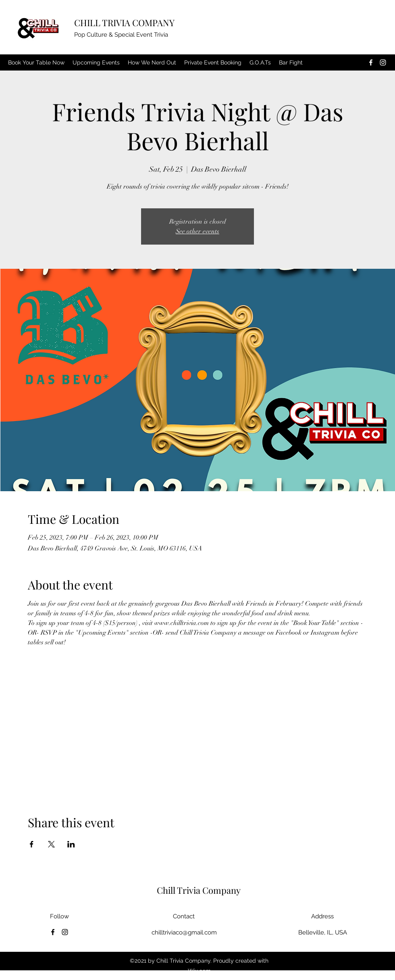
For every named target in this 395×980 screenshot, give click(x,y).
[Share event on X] (51, 844)
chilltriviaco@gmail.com (184, 932)
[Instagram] (383, 62)
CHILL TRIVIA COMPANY (124, 23)
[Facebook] (371, 62)
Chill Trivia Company (199, 890)
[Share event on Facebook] (32, 844)
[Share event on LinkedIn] (71, 844)
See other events (197, 231)
